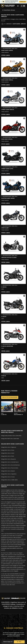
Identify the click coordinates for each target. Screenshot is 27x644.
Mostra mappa (8, 642)
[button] (13, 42)
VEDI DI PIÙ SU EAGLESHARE (10, 397)
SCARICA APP (23, 2)
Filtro (19, 642)
